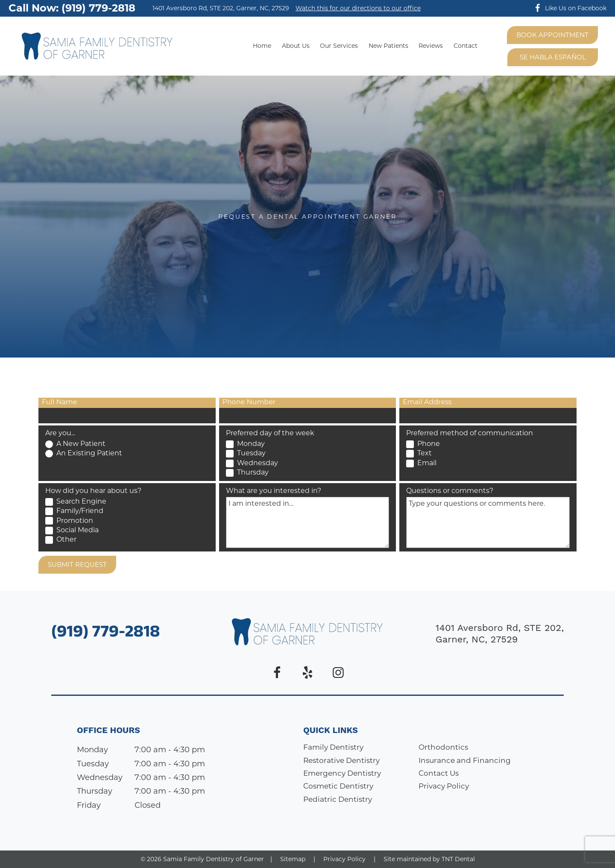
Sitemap (293, 859)
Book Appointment (552, 35)
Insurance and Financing (465, 760)
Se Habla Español (553, 57)
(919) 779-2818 (105, 634)
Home (262, 46)
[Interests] (308, 522)
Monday (92, 750)
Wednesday (100, 777)
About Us (296, 46)
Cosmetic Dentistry (338, 786)
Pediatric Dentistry (338, 799)
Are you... (60, 433)
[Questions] (488, 522)
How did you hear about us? (93, 491)
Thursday (95, 791)
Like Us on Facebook (569, 8)
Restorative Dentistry (341, 760)
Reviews (431, 46)
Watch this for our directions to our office (358, 8)
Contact (466, 46)
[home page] (97, 46)
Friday (89, 805)
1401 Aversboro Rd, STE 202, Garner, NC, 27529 (221, 8)
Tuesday (93, 764)
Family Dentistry (333, 747)
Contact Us (439, 773)
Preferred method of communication (470, 433)
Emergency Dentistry (342, 773)
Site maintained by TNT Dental (429, 859)
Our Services (339, 46)
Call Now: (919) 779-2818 (72, 8)
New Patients (388, 46)
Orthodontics (443, 747)
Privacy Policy (444, 786)
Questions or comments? (450, 491)
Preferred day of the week (270, 433)
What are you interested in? (274, 491)
